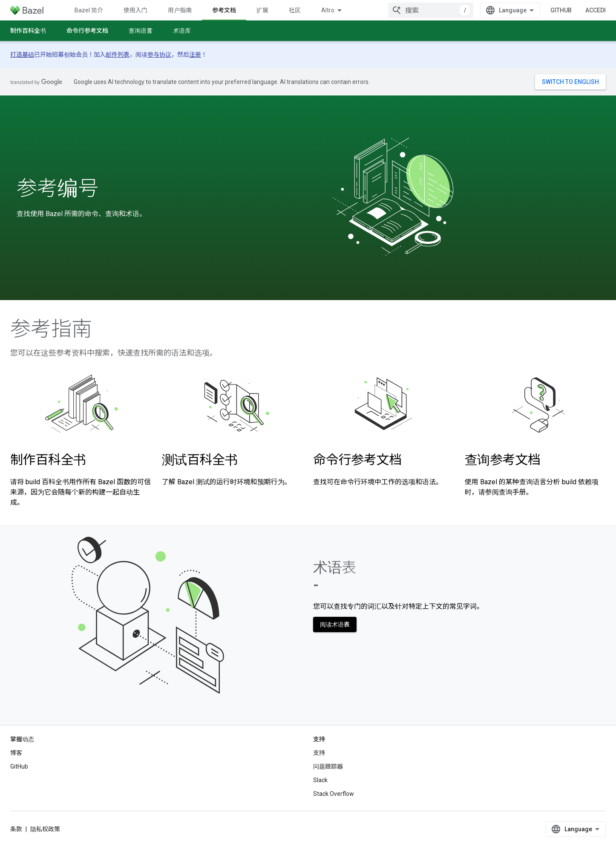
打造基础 (22, 55)
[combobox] (431, 10)
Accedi (596, 10)
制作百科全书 (28, 31)
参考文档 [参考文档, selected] (224, 10)
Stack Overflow (334, 794)
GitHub (561, 10)
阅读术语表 (335, 624)
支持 (319, 753)
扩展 (262, 10)
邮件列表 (118, 55)
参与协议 (159, 55)
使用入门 (135, 10)
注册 (195, 55)
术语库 (182, 31)
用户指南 (180, 10)
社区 (295, 10)
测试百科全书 (200, 460)
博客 (16, 753)
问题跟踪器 (328, 766)
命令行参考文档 (87, 31)
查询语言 (141, 31)
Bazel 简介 (89, 10)
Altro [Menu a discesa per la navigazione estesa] (328, 10)
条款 (16, 829)
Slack (320, 780)
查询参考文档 (503, 460)
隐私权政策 (45, 829)
